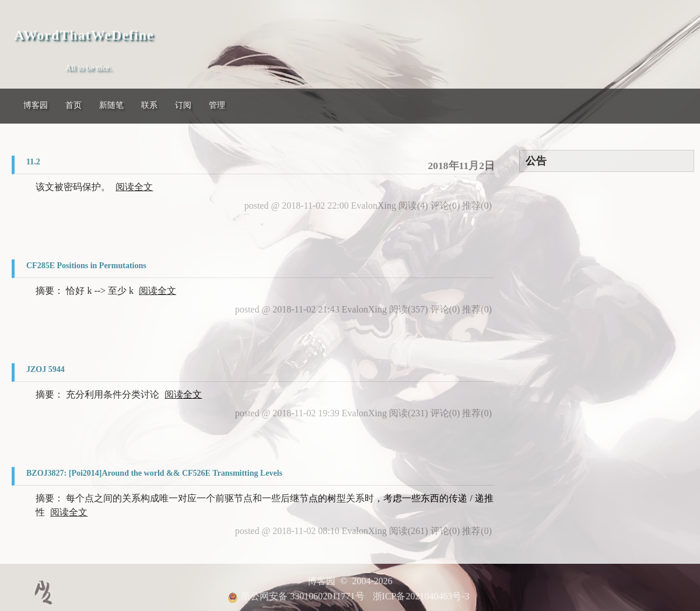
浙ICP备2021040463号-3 (421, 596)
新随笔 (111, 105)
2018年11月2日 (461, 166)
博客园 (36, 105)
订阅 (183, 105)
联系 (149, 105)
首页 (73, 105)
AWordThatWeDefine (84, 35)
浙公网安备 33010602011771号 (296, 596)
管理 (217, 105)
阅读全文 (134, 187)
